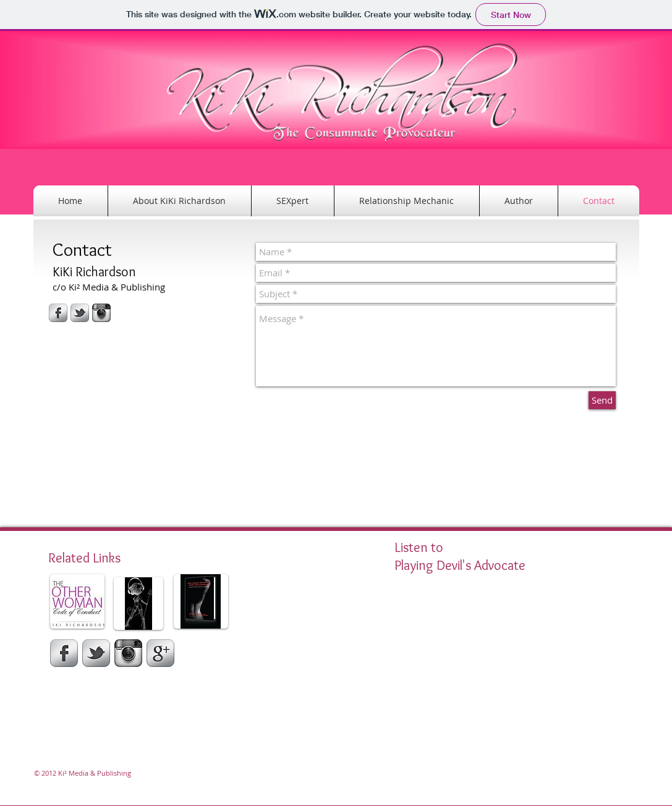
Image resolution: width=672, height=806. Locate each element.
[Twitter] (96, 653)
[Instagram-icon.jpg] (101, 313)
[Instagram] (128, 653)
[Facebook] (64, 653)
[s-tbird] (80, 313)
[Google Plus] (160, 653)
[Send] (602, 400)
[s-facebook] (58, 313)
